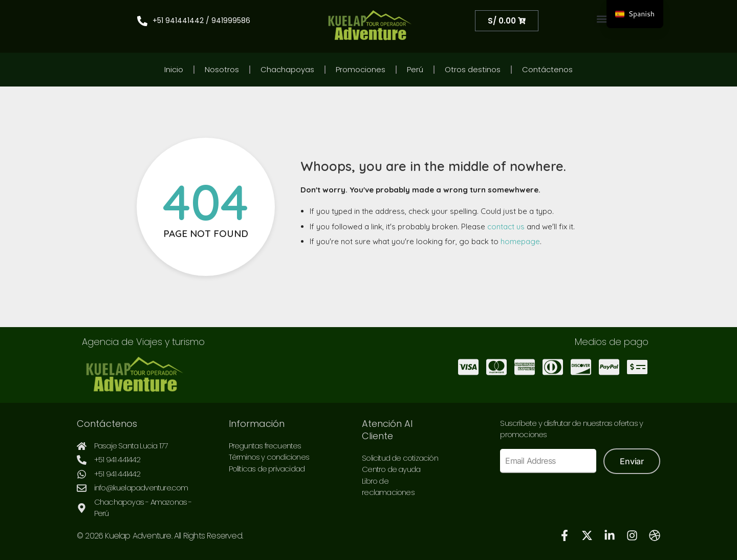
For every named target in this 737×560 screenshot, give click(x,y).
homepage (520, 241)
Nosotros (222, 69)
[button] (602, 19)
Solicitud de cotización (400, 458)
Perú (415, 69)
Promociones (361, 69)
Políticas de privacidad (267, 469)
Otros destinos (473, 69)
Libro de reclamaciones (388, 487)
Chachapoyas (287, 69)
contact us (506, 227)
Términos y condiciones (269, 457)
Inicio (174, 69)
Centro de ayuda (391, 469)
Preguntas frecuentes (265, 446)
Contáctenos (547, 69)
